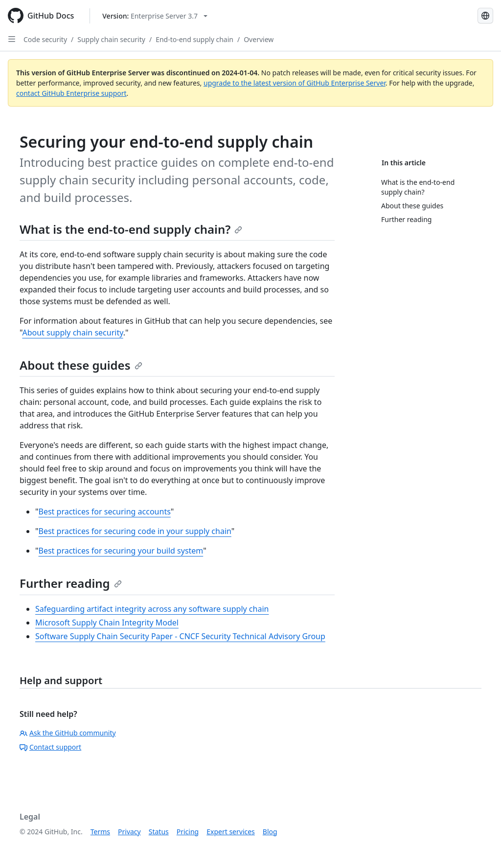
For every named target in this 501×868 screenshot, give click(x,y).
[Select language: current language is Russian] (485, 16)
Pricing (188, 832)
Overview (259, 39)
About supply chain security (72, 333)
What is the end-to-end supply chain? (131, 229)
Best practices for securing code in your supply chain (135, 531)
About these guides (81, 365)
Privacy (129, 832)
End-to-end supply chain (194, 39)
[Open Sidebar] (12, 39)
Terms (100, 832)
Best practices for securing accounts (105, 512)
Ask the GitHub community (68, 733)
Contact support (50, 747)
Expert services (231, 832)
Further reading (71, 583)
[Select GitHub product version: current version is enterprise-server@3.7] (155, 16)
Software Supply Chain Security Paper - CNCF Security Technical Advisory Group (180, 636)
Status (159, 832)
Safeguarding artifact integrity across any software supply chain (152, 609)
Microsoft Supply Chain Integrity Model (107, 623)
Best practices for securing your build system (121, 551)
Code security (45, 39)
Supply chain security (111, 39)
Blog (270, 832)
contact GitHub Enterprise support (71, 93)
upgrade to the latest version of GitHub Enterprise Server (295, 83)
